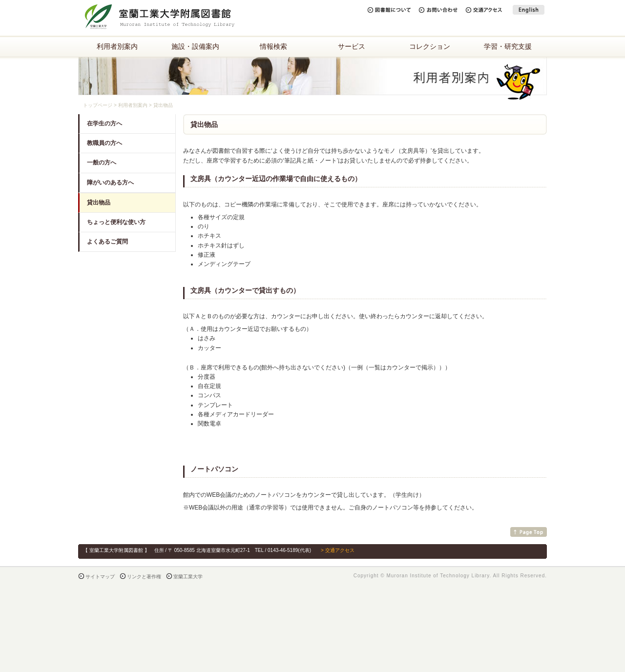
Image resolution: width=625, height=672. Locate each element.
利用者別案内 (117, 46)
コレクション (430, 46)
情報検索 (273, 46)
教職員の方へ (104, 143)
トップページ (98, 105)
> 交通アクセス (338, 550)
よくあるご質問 (107, 242)
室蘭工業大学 (188, 577)
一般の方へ (102, 163)
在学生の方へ (104, 123)
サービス (352, 46)
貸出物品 (99, 203)
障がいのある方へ (110, 183)
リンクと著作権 (144, 577)
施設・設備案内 (195, 46)
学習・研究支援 (508, 46)
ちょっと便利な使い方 (116, 222)
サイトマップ (100, 577)
